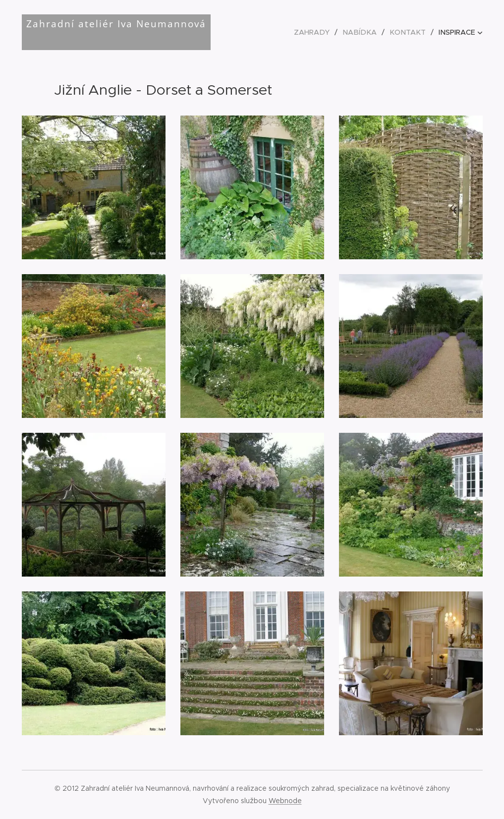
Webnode (285, 801)
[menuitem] (320, 32)
